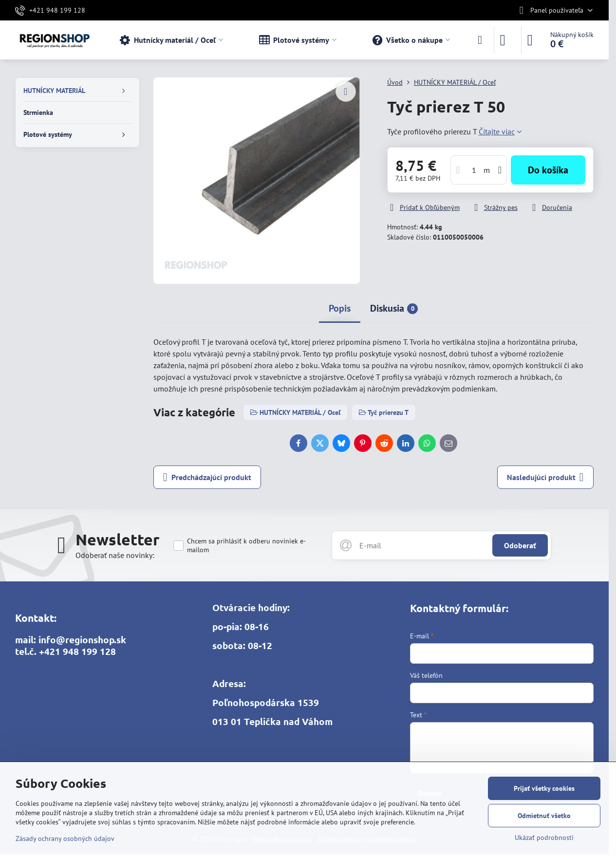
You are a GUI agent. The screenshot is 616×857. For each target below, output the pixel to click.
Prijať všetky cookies (544, 788)
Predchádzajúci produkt (207, 477)
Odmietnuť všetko (544, 816)
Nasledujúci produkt (545, 477)
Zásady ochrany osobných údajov (65, 838)
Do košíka (548, 170)
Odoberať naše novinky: (115, 555)
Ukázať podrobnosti (544, 838)
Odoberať (520, 545)
